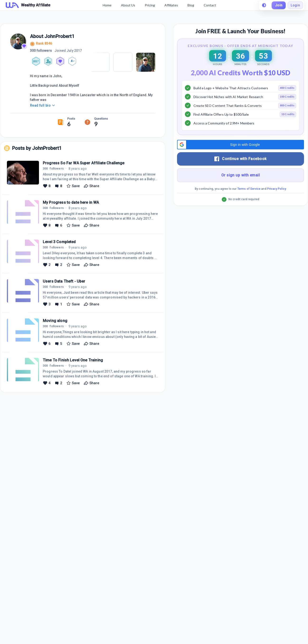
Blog (191, 5)
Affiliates (171, 5)
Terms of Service (249, 201)
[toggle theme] (264, 5)
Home (107, 5)
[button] (241, 156)
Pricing (150, 5)
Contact (210, 5)
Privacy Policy (277, 201)
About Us (128, 5)
